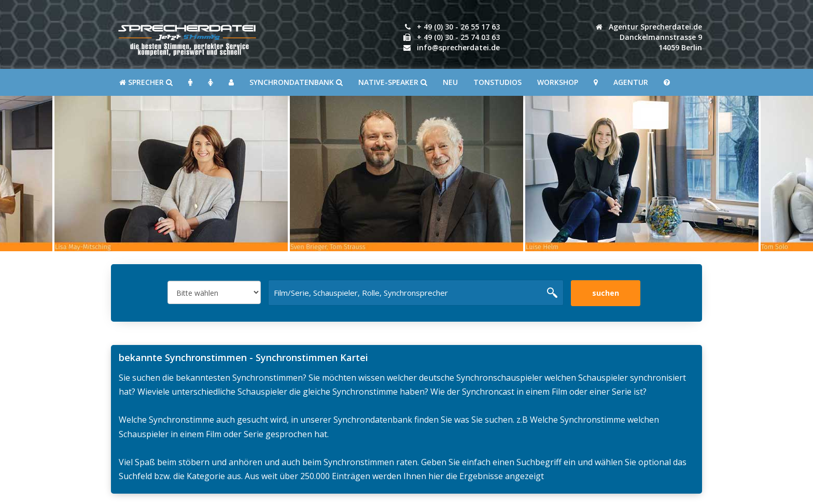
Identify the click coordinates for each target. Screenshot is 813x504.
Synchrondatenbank (296, 82)
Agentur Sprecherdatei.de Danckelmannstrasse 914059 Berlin (649, 37)
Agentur (631, 82)
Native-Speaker (393, 82)
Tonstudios (497, 82)
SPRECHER (146, 82)
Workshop (558, 82)
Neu (450, 82)
